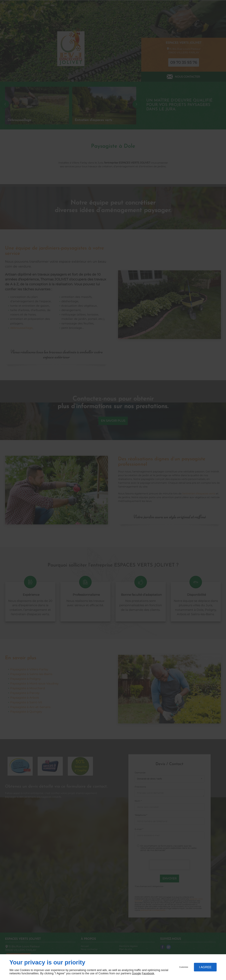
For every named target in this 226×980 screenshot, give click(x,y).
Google (136, 973)
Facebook (148, 973)
